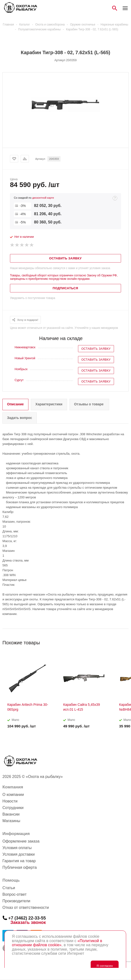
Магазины (11, 821)
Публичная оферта (20, 867)
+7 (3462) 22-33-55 (27, 918)
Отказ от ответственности (26, 908)
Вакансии (11, 814)
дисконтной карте (43, 198)
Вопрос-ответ (14, 894)
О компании (13, 795)
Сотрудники (13, 808)
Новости (10, 801)
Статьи (9, 888)
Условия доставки (19, 854)
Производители (16, 901)
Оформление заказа (21, 841)
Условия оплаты (17, 848)
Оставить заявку (96, 349)
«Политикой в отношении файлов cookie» (57, 943)
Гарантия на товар (19, 861)
